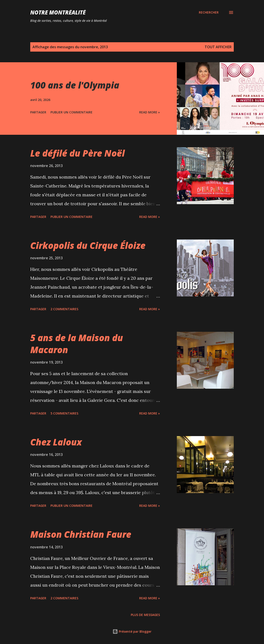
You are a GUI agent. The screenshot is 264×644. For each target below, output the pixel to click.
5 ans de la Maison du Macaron (77, 344)
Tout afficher (218, 47)
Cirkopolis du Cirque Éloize (88, 245)
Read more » (150, 112)
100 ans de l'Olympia (75, 85)
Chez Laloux (56, 442)
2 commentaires (64, 309)
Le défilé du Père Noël (78, 153)
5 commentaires (64, 413)
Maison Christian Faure (81, 534)
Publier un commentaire (72, 112)
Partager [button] (38, 112)
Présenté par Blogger (132, 631)
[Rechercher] (209, 12)
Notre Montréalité (58, 12)
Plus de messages (145, 615)
